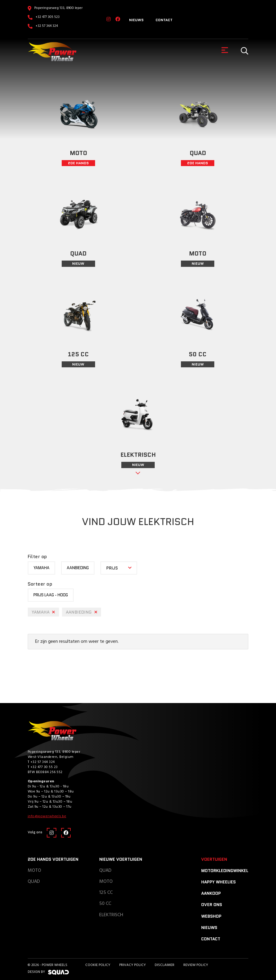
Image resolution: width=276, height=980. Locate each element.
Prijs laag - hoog (51, 595)
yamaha (41, 568)
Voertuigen (214, 859)
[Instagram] (108, 20)
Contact (164, 20)
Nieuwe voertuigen (121, 859)
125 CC (106, 893)
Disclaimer (165, 965)
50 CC (105, 904)
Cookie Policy (98, 965)
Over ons (212, 905)
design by (48, 972)
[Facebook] (118, 20)
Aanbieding (78, 568)
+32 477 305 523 (48, 17)
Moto (34, 871)
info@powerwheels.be (47, 816)
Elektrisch (111, 915)
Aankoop (211, 893)
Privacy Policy (132, 965)
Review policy (196, 965)
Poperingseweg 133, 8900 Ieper (58, 8)
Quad (34, 882)
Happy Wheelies (218, 882)
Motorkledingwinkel (225, 871)
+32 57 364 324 (47, 26)
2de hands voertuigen (53, 859)
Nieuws (136, 20)
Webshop (211, 916)
